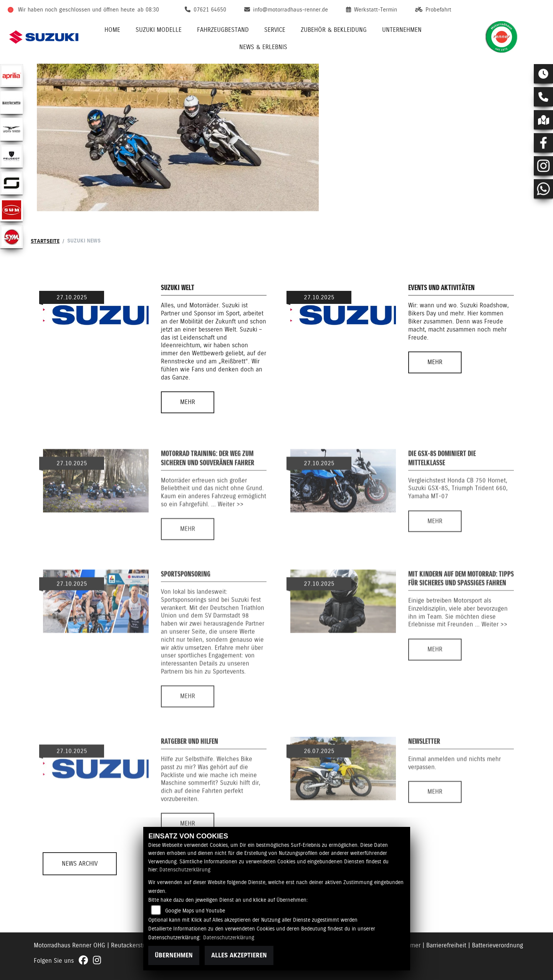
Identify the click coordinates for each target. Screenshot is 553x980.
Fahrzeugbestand (223, 30)
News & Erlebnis (263, 47)
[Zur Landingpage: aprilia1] (12, 76)
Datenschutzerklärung (185, 869)
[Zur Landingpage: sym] (12, 237)
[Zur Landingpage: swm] (12, 210)
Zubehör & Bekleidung (334, 30)
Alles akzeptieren (239, 955)
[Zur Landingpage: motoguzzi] (12, 129)
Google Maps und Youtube (195, 911)
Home (112, 30)
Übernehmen (174, 955)
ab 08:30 (148, 10)
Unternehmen (402, 30)
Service (275, 30)
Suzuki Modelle (159, 30)
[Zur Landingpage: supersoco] (12, 183)
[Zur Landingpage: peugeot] (12, 156)
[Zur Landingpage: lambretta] (12, 102)
